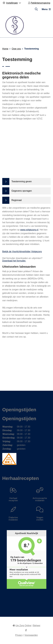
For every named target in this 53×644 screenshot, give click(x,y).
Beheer (37, 625)
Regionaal (17, 200)
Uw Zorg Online (23, 625)
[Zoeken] (36, 9)
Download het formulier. (14, 261)
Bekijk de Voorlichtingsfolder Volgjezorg (22, 252)
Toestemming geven (22, 181)
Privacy (19, 635)
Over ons (16, 49)
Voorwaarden (31, 635)
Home (5, 49)
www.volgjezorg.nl (29, 230)
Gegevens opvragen (22, 191)
